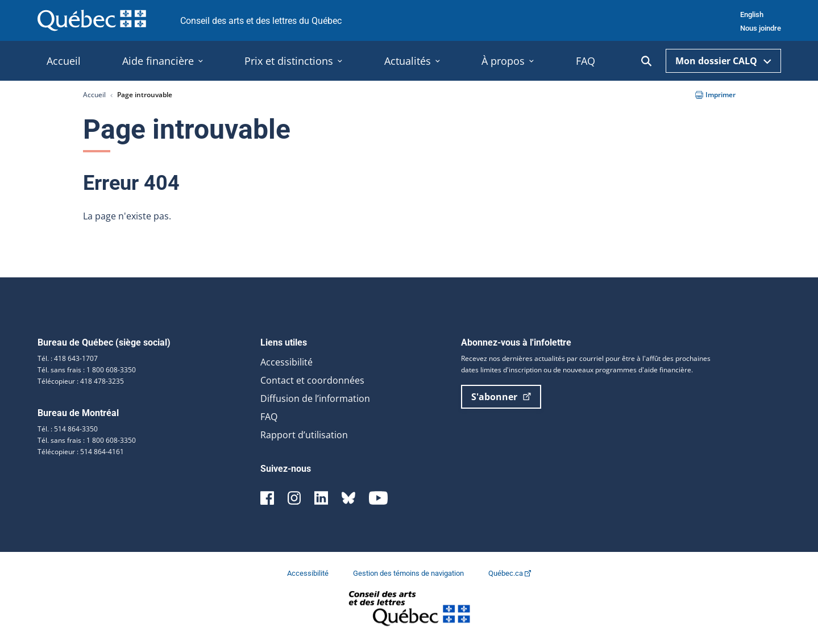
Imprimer (715, 95)
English (752, 14)
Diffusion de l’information (315, 398)
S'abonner (501, 397)
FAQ (269, 417)
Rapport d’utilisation (304, 435)
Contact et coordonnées (312, 380)
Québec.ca (510, 573)
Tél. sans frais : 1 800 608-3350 (87, 370)
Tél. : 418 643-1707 (68, 358)
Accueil (94, 95)
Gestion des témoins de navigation (409, 573)
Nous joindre (761, 28)
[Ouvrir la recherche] (646, 61)
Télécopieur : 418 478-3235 (81, 381)
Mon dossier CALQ (723, 61)
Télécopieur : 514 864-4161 (81, 452)
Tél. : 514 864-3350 (68, 429)
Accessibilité (286, 362)
